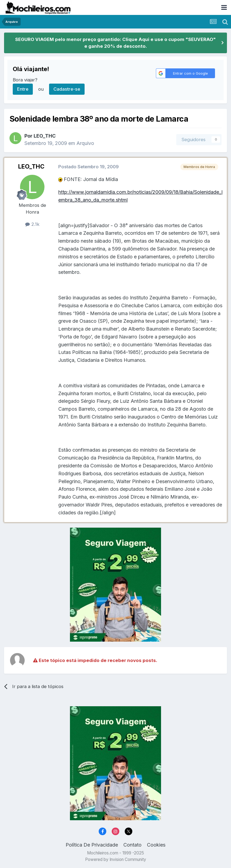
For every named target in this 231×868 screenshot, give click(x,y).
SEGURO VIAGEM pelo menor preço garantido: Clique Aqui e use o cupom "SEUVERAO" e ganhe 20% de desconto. (116, 43)
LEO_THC (45, 136)
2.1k (32, 224)
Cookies (156, 845)
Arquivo (85, 143)
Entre (23, 89)
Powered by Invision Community (116, 859)
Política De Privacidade (92, 845)
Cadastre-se (67, 89)
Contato (132, 845)
